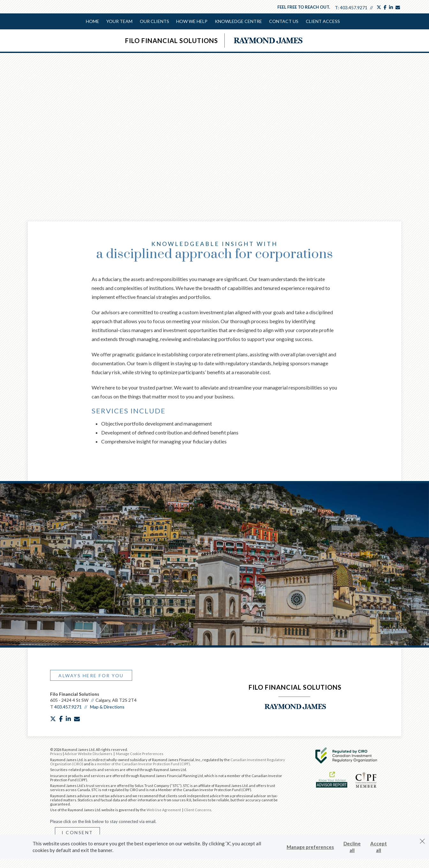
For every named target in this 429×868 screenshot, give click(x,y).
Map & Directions (107, 706)
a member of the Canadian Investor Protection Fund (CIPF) (142, 763)
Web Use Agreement (164, 809)
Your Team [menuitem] (120, 21)
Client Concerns (198, 809)
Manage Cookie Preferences (140, 753)
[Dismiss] (422, 841)
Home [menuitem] (93, 21)
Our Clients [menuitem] (154, 21)
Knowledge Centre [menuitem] (238, 21)
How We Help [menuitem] (192, 21)
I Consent (77, 832)
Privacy (56, 753)
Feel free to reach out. (304, 7)
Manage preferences (310, 847)
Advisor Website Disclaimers (88, 753)
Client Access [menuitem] (322, 21)
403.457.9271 (354, 7)
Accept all (379, 847)
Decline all (352, 847)
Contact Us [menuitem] (283, 21)
